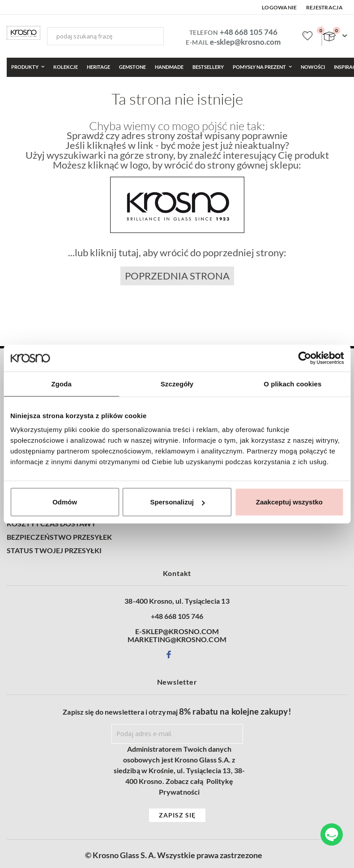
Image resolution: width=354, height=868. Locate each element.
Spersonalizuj (177, 502)
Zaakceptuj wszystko (289, 502)
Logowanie (279, 7)
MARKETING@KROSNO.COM (177, 639)
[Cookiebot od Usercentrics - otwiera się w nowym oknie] (305, 358)
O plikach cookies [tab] (292, 383)
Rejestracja (324, 7)
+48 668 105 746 (249, 32)
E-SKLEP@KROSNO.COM (177, 631)
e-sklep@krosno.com (245, 42)
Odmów (65, 502)
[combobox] (105, 36)
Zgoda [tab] (61, 383)
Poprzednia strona (177, 276)
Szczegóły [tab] (177, 383)
